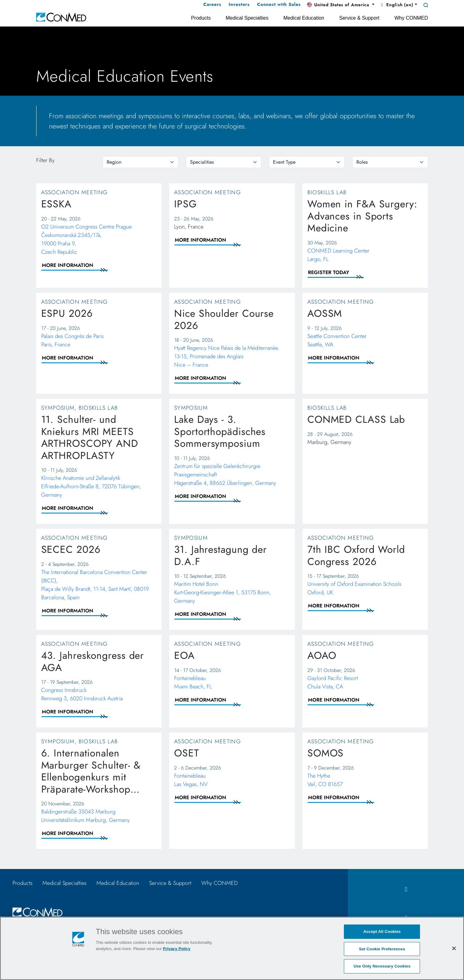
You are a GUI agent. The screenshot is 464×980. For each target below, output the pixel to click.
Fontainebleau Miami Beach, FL (193, 682)
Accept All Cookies (382, 932)
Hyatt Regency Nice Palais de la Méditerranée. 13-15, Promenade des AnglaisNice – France (227, 356)
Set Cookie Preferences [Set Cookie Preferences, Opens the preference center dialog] (382, 949)
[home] (61, 17)
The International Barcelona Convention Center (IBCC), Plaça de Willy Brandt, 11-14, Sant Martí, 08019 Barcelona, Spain (95, 585)
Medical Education (118, 883)
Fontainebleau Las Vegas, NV (191, 780)
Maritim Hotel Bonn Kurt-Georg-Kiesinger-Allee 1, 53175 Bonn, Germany (222, 592)
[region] (141, 162)
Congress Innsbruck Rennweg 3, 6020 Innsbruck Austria (82, 694)
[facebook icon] (406, 889)
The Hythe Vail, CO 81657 (325, 780)
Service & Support (170, 883)
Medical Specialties (64, 883)
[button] (341, 5)
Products (22, 883)
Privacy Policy (177, 949)
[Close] (454, 948)
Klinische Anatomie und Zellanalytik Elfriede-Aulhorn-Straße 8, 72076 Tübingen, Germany (91, 486)
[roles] (390, 162)
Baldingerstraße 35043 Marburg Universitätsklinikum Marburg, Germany (85, 816)
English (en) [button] (396, 5)
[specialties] (224, 162)
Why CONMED (220, 883)
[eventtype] (307, 162)
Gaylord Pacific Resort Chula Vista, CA (333, 682)
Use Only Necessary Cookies (382, 966)
